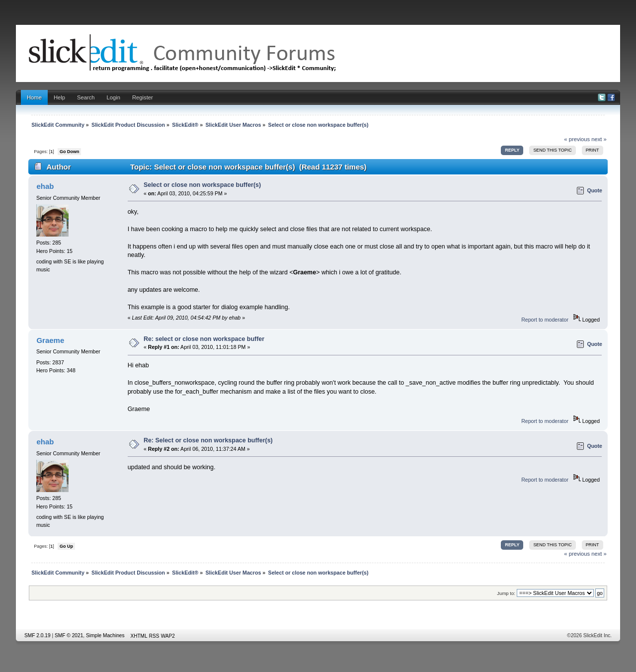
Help (59, 97)
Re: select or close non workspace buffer (204, 339)
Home (34, 97)
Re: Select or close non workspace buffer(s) (208, 440)
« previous (577, 139)
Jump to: (506, 593)
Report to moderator (545, 320)
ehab (45, 186)
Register (143, 97)
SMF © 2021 (69, 635)
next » (599, 139)
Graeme (50, 340)
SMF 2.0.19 (38, 635)
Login (114, 97)
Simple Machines (105, 635)
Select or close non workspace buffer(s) (202, 185)
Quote (595, 190)
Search (86, 97)
